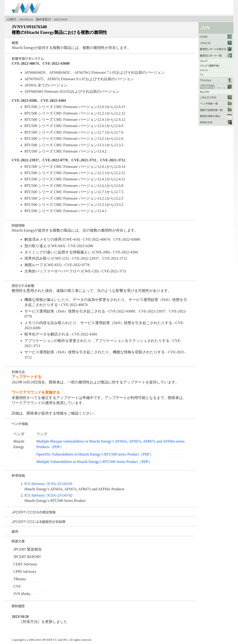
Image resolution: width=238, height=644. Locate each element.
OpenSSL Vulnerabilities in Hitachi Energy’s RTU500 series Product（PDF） (95, 454)
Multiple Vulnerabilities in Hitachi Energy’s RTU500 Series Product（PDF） (94, 462)
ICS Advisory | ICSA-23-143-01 (48, 484)
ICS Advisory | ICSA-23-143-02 (48, 495)
